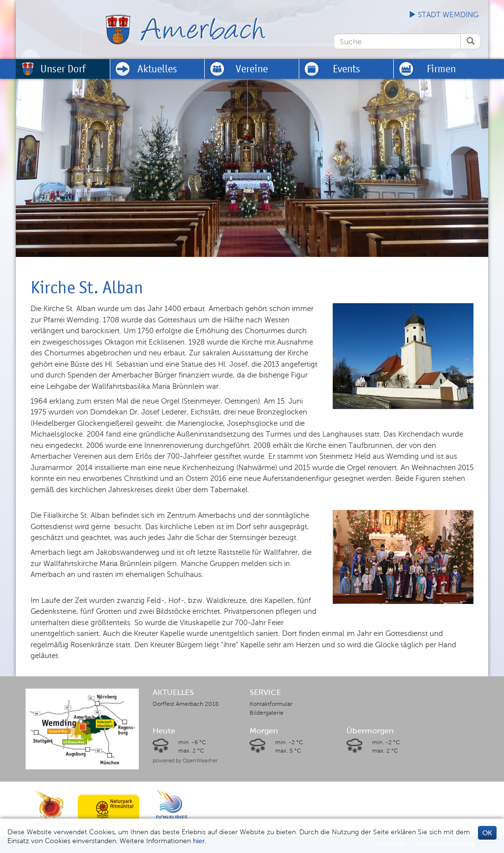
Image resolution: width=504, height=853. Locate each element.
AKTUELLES (173, 693)
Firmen (441, 69)
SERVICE (265, 693)
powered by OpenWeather (185, 760)
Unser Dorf (63, 69)
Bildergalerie (267, 713)
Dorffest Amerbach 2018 (186, 704)
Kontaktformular (271, 704)
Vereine (252, 69)
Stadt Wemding (443, 15)
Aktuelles (157, 69)
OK (487, 833)
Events (346, 69)
